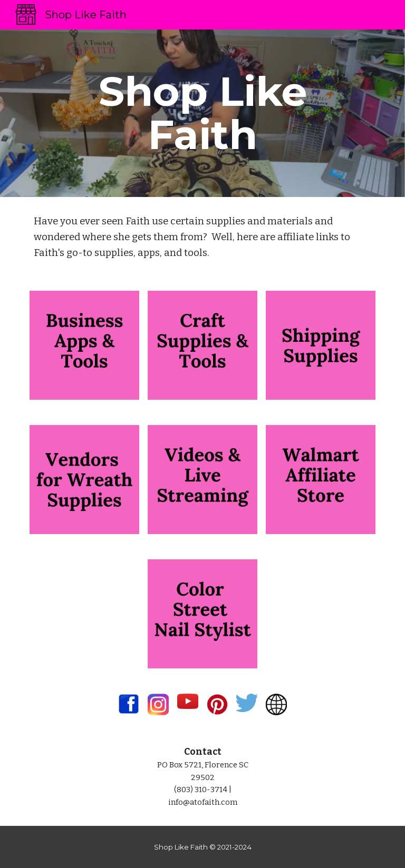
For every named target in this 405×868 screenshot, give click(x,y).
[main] (202, 113)
